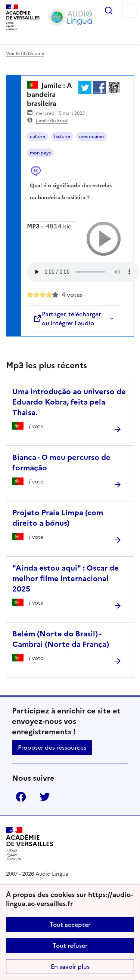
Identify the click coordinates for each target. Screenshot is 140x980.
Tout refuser (70, 946)
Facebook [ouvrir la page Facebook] (21, 797)
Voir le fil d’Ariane (25, 53)
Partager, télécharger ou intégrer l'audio (67, 319)
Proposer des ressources (52, 747)
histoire (62, 136)
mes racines (92, 136)
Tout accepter (70, 925)
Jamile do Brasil (52, 121)
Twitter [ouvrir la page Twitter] (45, 797)
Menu (130, 10)
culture (38, 136)
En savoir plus (70, 967)
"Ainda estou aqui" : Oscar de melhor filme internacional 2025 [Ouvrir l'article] (66, 578)
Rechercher (109, 10)
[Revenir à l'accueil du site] (30, 844)
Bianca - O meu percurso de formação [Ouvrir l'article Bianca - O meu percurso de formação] (61, 463)
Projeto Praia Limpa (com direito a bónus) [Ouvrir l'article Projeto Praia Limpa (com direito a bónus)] (58, 518)
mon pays (40, 153)
